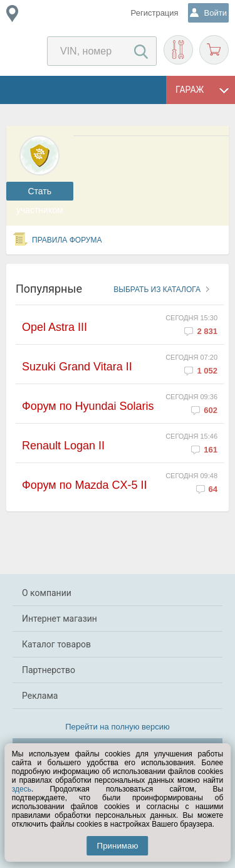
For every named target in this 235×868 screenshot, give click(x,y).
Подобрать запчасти (178, 50)
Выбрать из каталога (157, 290)
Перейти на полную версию (118, 727)
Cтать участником (40, 193)
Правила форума (67, 240)
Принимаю (118, 846)
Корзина (214, 50)
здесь (22, 789)
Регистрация (155, 13)
